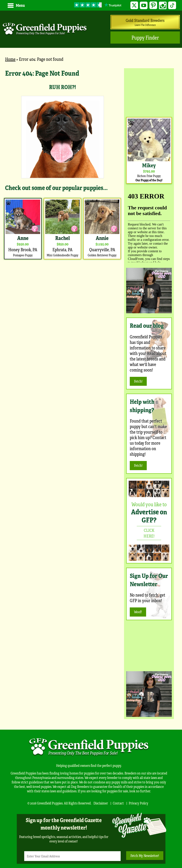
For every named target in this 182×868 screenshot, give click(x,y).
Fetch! (138, 381)
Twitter (134, 5)
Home (10, 59)
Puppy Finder (145, 38)
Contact (118, 803)
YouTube (144, 5)
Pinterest (153, 5)
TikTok (172, 5)
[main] (62, 164)
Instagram (163, 5)
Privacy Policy (138, 803)
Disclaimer (101, 803)
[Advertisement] (149, 92)
